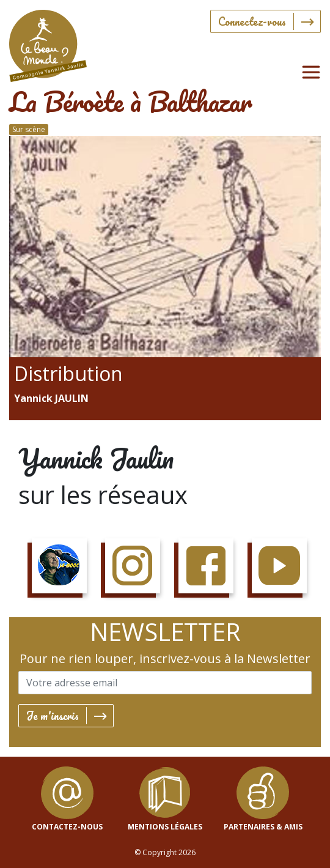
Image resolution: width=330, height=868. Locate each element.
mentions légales (165, 827)
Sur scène (29, 129)
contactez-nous (67, 827)
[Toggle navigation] (311, 72)
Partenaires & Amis (263, 827)
